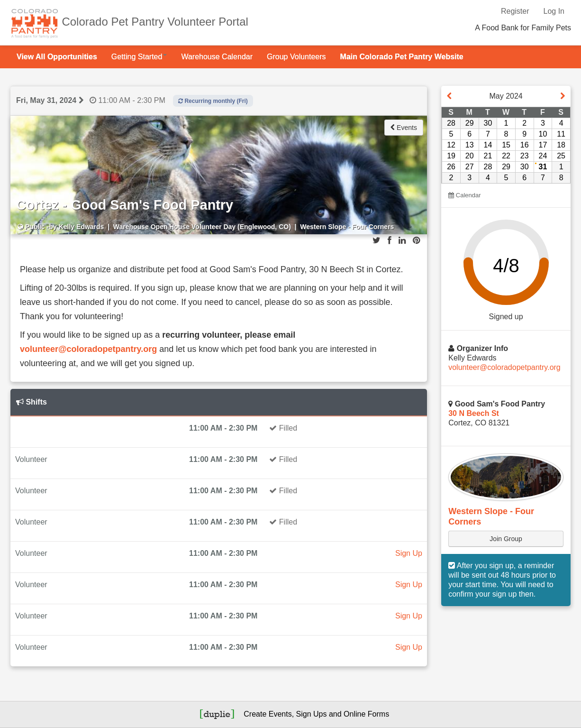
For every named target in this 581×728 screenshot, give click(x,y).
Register (515, 11)
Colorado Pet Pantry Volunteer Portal (155, 22)
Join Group (506, 539)
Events (404, 128)
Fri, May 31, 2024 (46, 100)
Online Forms (366, 714)
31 (543, 167)
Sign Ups (312, 714)
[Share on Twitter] (377, 240)
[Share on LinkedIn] (402, 240)
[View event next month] (563, 96)
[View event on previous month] (449, 96)
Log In (554, 11)
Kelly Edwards (82, 227)
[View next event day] (81, 100)
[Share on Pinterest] (416, 240)
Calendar (464, 195)
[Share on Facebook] (390, 240)
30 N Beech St (474, 413)
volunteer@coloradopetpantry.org (88, 349)
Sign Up (409, 553)
